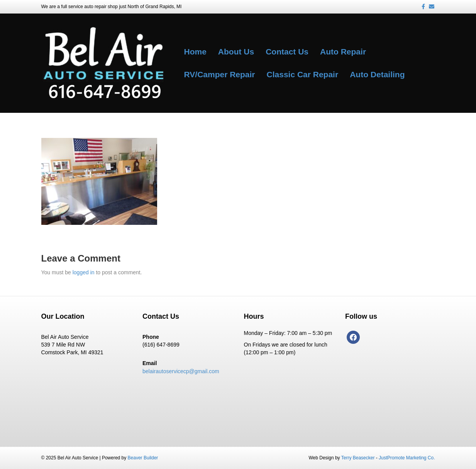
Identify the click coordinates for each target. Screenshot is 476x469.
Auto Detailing (377, 74)
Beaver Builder (143, 458)
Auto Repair (343, 52)
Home (195, 52)
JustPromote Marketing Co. (407, 458)
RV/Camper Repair (220, 74)
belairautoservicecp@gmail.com (181, 371)
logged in (84, 272)
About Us (236, 52)
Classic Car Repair (303, 74)
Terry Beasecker (358, 458)
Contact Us (287, 52)
